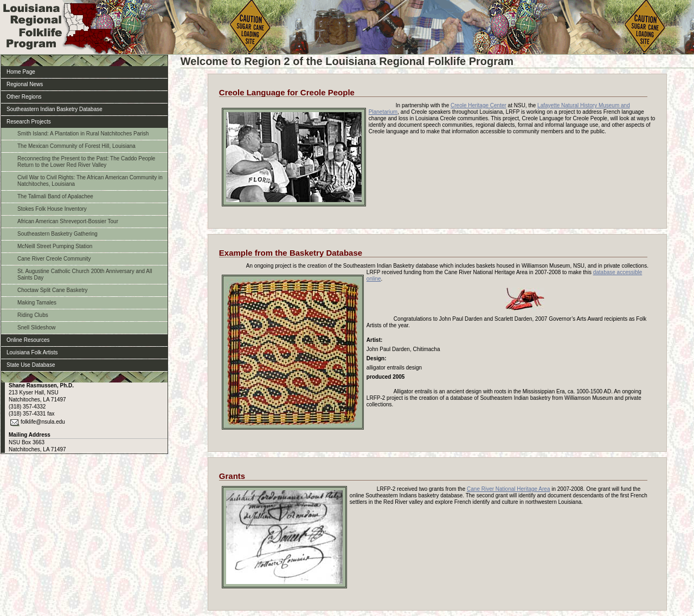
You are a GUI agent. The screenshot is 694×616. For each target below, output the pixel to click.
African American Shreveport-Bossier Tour (68, 221)
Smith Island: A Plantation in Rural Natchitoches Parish (83, 134)
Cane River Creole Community (54, 259)
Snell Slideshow (37, 328)
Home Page (21, 72)
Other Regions (24, 97)
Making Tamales (37, 303)
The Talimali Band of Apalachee (55, 196)
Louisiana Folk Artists (32, 352)
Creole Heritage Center (478, 105)
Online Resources (28, 340)
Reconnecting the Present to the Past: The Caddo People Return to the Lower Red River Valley (86, 162)
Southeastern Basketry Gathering (57, 234)
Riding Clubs (33, 315)
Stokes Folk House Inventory (52, 209)
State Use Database (31, 365)
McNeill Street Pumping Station (55, 246)
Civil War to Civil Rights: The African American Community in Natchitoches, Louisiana (90, 181)
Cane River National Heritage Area (508, 489)
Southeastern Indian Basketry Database (54, 109)
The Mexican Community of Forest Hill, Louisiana (76, 146)
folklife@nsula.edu (43, 422)
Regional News (25, 84)
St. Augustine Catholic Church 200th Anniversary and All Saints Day (85, 274)
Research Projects (29, 122)
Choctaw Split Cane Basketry (53, 290)
